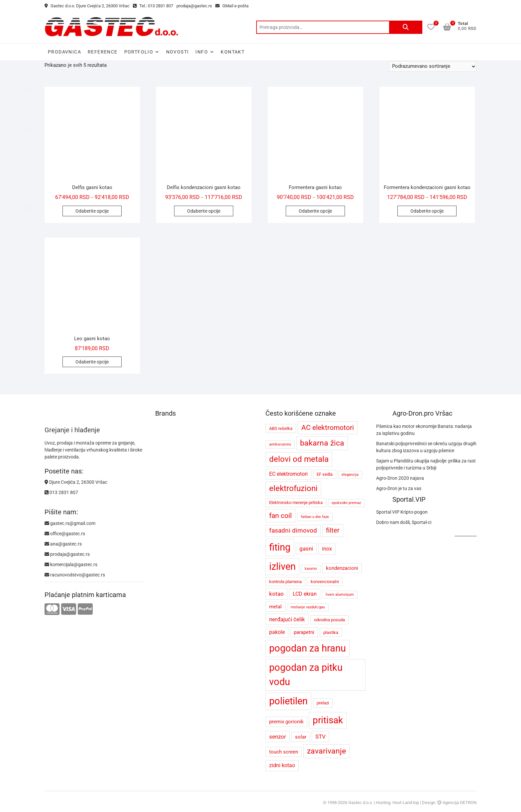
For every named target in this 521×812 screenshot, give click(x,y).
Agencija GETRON (460, 803)
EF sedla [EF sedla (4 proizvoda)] (325, 474)
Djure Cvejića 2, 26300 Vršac (76, 482)
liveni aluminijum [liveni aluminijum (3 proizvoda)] (340, 595)
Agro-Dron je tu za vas (399, 488)
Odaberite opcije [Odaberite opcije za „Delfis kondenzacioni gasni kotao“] (204, 211)
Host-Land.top (406, 803)
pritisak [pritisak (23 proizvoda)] (328, 720)
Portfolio (139, 52)
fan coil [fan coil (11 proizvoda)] (280, 515)
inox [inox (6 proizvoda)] (327, 549)
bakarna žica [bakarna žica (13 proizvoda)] (322, 443)
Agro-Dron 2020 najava (400, 478)
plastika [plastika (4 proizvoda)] (331, 632)
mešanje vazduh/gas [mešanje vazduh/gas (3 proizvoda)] (308, 607)
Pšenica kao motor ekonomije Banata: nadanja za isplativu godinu (424, 430)
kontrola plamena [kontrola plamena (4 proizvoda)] (285, 582)
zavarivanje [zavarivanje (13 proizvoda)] (326, 751)
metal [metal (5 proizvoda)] (275, 607)
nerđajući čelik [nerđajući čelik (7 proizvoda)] (287, 619)
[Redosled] (433, 66)
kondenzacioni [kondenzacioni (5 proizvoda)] (342, 568)
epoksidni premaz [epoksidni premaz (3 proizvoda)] (346, 503)
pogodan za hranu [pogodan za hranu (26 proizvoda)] (308, 648)
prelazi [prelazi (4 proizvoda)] (323, 703)
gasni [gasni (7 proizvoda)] (306, 549)
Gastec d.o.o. (361, 803)
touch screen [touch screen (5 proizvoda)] (284, 752)
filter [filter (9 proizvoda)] (333, 530)
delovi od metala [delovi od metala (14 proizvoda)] (299, 459)
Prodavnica (64, 52)
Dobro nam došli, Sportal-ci (404, 522)
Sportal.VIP (409, 499)
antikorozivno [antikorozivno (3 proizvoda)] (280, 444)
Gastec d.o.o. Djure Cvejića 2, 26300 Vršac (87, 6)
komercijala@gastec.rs (71, 564)
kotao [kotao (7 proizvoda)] (276, 594)
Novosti (178, 52)
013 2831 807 (61, 492)
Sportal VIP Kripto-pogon (402, 512)
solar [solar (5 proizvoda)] (301, 737)
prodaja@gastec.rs (194, 6)
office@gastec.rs (65, 534)
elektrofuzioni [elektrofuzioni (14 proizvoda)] (293, 488)
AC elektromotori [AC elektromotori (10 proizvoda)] (328, 428)
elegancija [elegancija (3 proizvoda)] (350, 475)
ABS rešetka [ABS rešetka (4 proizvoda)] (281, 428)
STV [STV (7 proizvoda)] (320, 737)
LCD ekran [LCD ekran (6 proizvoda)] (305, 594)
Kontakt (233, 52)
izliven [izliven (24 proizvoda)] (282, 566)
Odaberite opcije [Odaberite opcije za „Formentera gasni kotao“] (315, 211)
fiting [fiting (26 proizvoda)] (280, 547)
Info (202, 52)
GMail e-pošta (232, 6)
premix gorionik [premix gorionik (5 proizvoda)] (286, 722)
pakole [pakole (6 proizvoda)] (277, 632)
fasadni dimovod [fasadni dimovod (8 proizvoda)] (293, 531)
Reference (103, 52)
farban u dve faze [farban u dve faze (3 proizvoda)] (315, 517)
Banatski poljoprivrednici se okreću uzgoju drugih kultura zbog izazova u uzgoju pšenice (426, 447)
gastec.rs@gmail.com (70, 523)
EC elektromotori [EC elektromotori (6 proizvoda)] (288, 474)
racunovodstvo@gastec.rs (75, 575)
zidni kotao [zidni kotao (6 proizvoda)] (282, 765)
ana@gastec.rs (63, 544)
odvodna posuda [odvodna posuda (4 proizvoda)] (329, 620)
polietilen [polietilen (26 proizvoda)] (288, 701)
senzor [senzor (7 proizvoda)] (278, 737)
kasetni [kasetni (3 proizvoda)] (311, 569)
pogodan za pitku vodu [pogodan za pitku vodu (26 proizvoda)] (306, 675)
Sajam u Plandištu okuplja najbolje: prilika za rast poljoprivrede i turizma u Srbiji (426, 464)
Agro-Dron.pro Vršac (422, 413)
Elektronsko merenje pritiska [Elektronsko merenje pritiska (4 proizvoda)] (296, 503)
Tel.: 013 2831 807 (153, 6)
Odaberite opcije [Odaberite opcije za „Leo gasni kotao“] (92, 362)
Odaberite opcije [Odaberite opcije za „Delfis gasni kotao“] (92, 211)
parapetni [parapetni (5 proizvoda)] (304, 632)
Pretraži (406, 27)
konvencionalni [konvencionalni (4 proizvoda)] (325, 582)
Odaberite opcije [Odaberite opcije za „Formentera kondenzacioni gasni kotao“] (427, 211)
